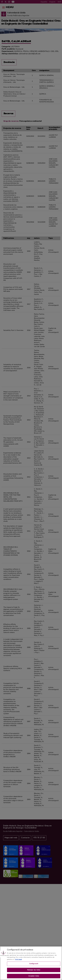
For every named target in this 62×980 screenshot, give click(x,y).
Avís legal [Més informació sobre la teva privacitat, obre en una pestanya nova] (18, 961)
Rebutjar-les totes (34, 971)
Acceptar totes (34, 978)
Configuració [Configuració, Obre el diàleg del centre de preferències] (34, 965)
